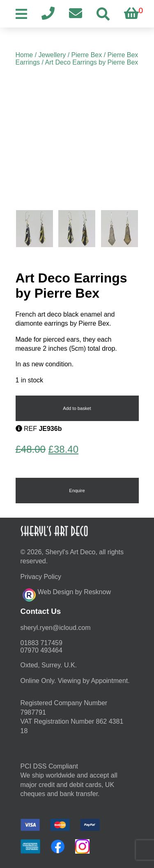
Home (24, 55)
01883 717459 (41, 643)
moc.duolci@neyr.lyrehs (56, 628)
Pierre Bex (87, 55)
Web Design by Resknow (67, 594)
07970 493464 (41, 650)
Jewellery (52, 55)
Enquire (77, 491)
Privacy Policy (41, 577)
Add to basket (77, 408)
